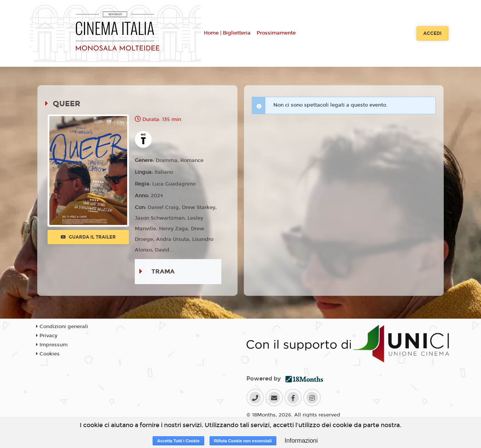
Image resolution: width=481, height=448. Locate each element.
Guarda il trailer (88, 237)
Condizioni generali (62, 327)
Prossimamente (276, 33)
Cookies (48, 354)
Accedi (432, 33)
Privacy (47, 336)
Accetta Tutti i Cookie (178, 441)
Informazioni (301, 441)
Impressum (52, 345)
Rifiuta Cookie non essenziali (243, 441)
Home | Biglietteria (227, 33)
